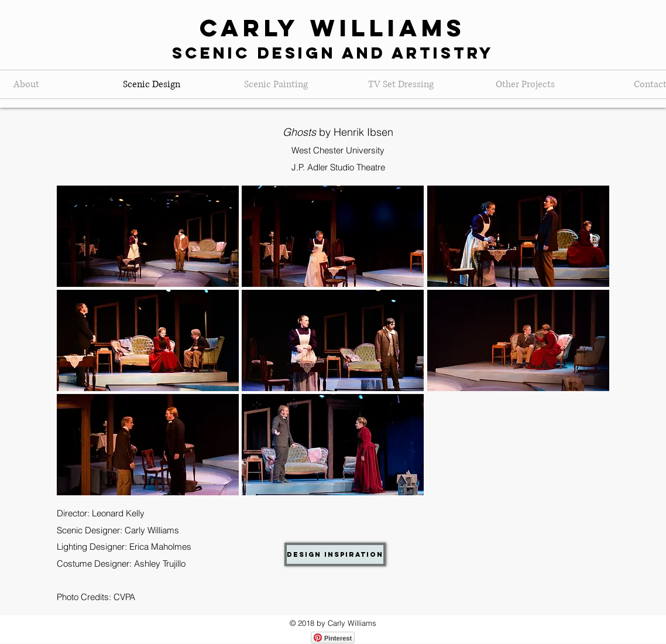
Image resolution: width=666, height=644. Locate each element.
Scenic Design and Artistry (333, 53)
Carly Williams (333, 28)
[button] (148, 236)
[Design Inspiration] (335, 554)
